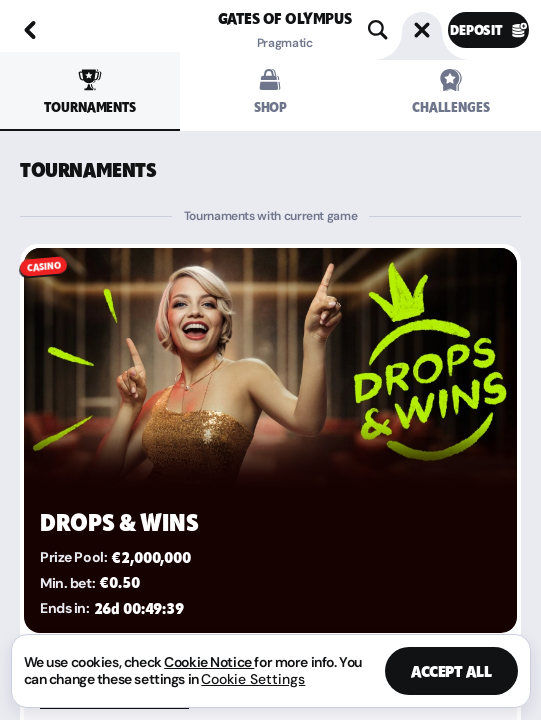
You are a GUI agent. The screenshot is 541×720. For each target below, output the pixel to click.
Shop (270, 92)
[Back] (30, 30)
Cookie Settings (253, 679)
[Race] (422, 30)
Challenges (451, 92)
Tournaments (89, 92)
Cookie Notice (209, 662)
